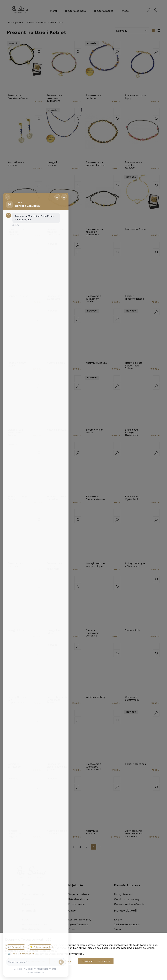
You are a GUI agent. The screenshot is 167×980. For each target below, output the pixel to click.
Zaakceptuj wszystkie (96, 961)
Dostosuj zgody (63, 961)
